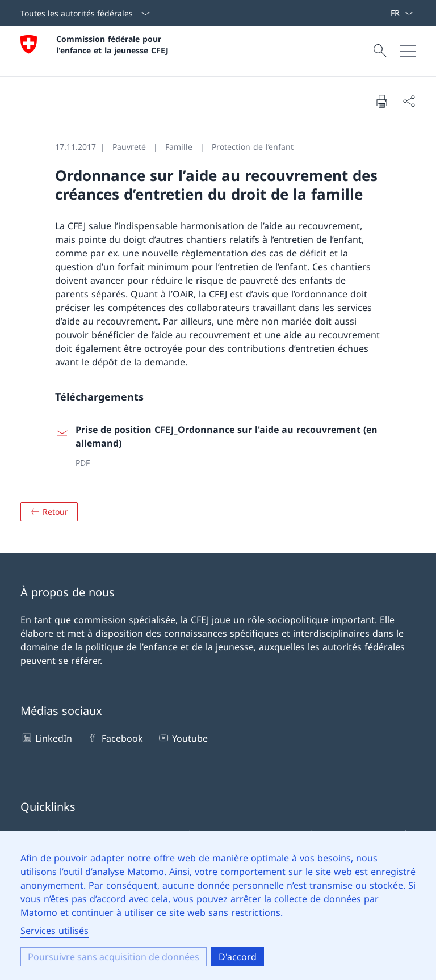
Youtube (183, 738)
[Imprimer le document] (381, 101)
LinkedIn (46, 738)
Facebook (114, 738)
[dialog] (218, 906)
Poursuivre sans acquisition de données (114, 957)
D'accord (238, 957)
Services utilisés (54, 931)
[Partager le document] (409, 101)
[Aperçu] (49, 512)
